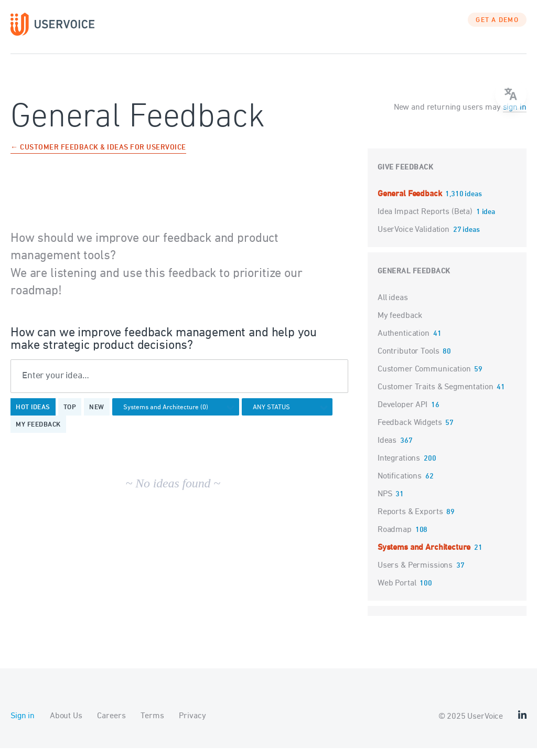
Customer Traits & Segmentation (436, 395)
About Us (66, 724)
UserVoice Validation (415, 238)
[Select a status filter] (290, 416)
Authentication (404, 342)
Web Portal (397, 591)
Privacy (192, 724)
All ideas (393, 306)
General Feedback (411, 202)
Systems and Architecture (424, 556)
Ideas (387, 449)
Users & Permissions (415, 573)
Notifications (400, 484)
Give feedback (406, 175)
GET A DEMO (497, 29)
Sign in (23, 724)
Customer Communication (424, 377)
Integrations (399, 466)
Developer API (402, 413)
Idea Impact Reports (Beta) (426, 220)
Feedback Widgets (410, 431)
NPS (385, 502)
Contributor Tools (408, 359)
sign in (515, 115)
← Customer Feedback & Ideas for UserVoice (98, 156)
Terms (152, 724)
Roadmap (395, 538)
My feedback (38, 433)
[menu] (511, 94)
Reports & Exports (410, 520)
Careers (111, 724)
